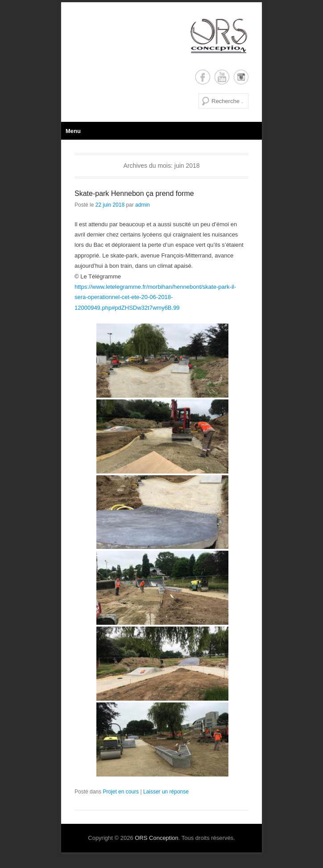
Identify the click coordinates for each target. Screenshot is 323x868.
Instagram (241, 77)
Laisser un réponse (166, 792)
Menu (73, 131)
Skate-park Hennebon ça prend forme (134, 193)
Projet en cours (121, 792)
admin (143, 205)
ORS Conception (157, 838)
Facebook (203, 77)
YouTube (222, 77)
